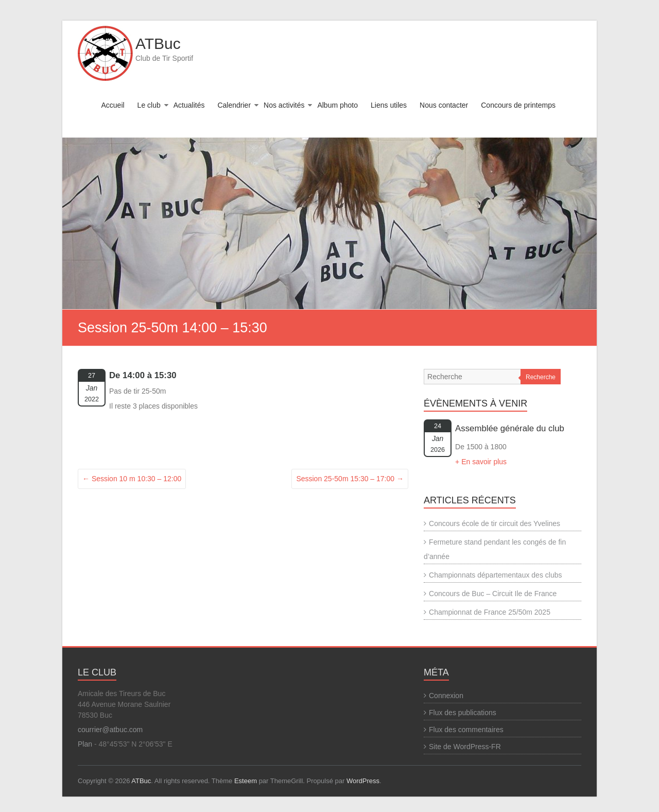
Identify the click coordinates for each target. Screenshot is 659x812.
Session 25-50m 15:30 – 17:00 (350, 479)
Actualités (189, 105)
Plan (85, 744)
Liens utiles (389, 105)
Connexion (446, 696)
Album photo (337, 105)
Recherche (541, 377)
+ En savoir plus (481, 462)
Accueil (112, 105)
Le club (149, 105)
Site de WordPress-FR (465, 747)
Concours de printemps (518, 105)
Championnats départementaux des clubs (495, 575)
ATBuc (158, 44)
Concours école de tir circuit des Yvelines (495, 523)
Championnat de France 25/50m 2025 (490, 612)
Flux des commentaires (466, 730)
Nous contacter (444, 105)
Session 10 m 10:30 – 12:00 (132, 479)
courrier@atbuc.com (110, 730)
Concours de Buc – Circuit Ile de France (493, 594)
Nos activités (284, 105)
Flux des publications (463, 713)
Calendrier (234, 105)
